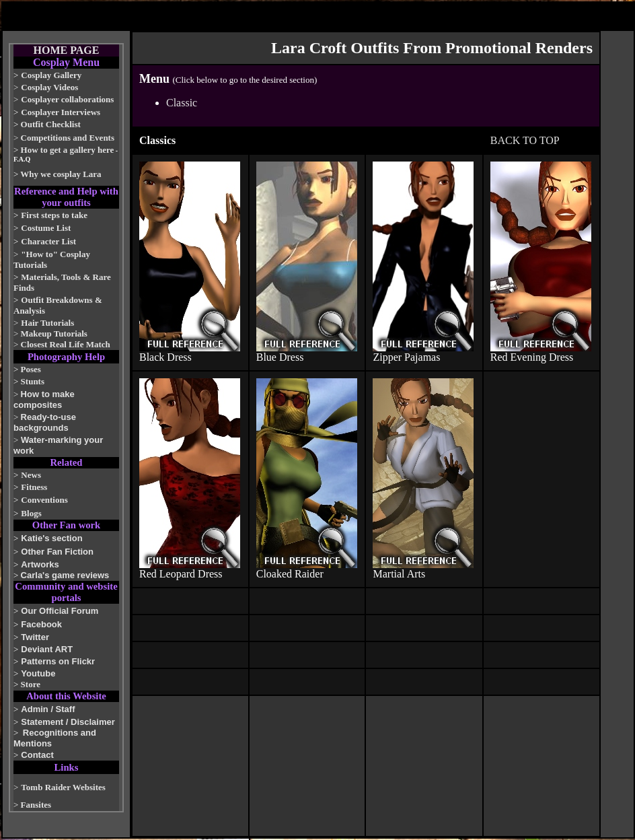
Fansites (36, 805)
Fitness (34, 487)
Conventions (44, 500)
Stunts (33, 381)
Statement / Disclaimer (68, 722)
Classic (182, 103)
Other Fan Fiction (57, 552)
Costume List (46, 228)
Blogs (31, 513)
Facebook (41, 624)
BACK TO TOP (525, 140)
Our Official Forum (60, 611)
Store (31, 684)
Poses (31, 369)
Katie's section (51, 538)
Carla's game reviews (65, 575)
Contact (37, 755)
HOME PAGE (67, 50)
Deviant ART (47, 649)
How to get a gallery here (68, 150)
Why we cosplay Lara (61, 174)
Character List (48, 241)
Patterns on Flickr (58, 661)
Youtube (38, 673)
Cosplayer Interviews (61, 112)
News (31, 475)
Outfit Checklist (51, 124)
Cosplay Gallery (51, 75)
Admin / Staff (48, 709)
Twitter (35, 637)
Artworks (40, 564)
